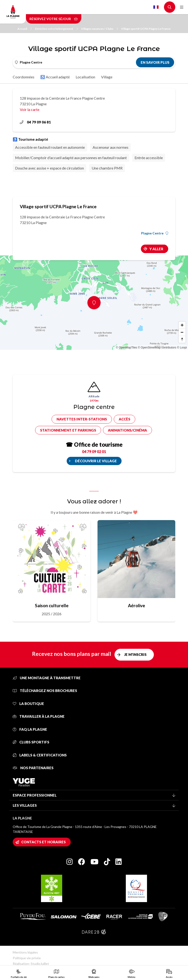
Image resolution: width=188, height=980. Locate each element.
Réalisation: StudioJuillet (31, 964)
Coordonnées (24, 77)
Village (107, 77)
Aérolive (137, 605)
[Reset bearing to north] (182, 339)
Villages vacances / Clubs (100, 29)
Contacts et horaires (43, 842)
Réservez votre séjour (54, 19)
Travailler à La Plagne (39, 716)
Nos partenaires (33, 768)
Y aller (156, 249)
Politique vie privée (27, 958)
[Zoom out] (182, 332)
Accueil (25, 29)
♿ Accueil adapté (55, 77)
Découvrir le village (96, 461)
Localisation (85, 77)
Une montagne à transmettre (47, 678)
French (156, 7)
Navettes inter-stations (82, 419)
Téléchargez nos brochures (45, 691)
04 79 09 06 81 (35, 122)
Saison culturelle (52, 605)
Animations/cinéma (127, 430)
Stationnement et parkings (68, 430)
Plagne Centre (155, 233)
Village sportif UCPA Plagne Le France (146, 29)
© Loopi (182, 348)
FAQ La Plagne (30, 729)
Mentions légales (25, 952)
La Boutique (28, 704)
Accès (125, 419)
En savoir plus (155, 62)
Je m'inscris (135, 654)
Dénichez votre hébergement (56, 29)
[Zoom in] (182, 325)
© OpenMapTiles (127, 348)
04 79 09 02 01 (94, 452)
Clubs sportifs (31, 742)
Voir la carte (30, 109)
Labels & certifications (40, 755)
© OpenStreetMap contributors (157, 348)
